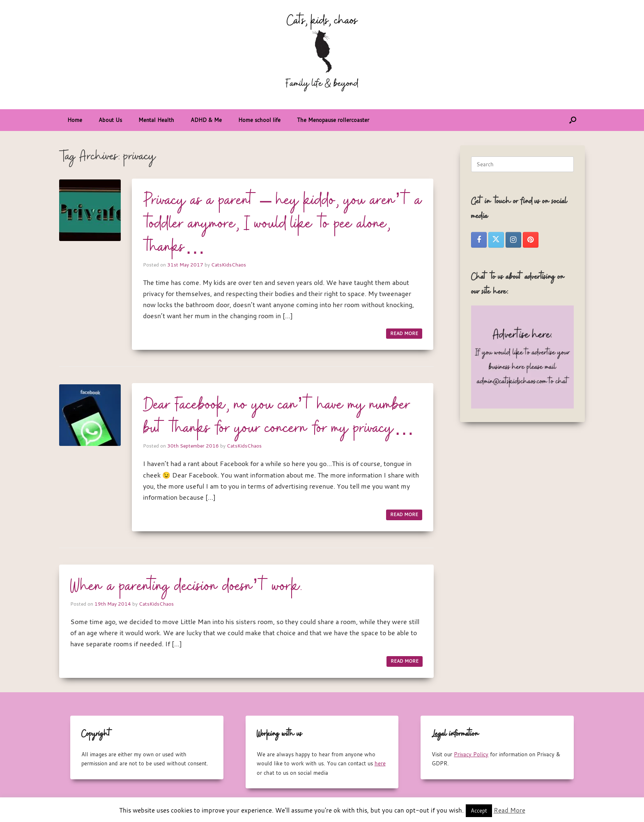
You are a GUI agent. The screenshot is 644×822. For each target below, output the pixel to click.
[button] (573, 120)
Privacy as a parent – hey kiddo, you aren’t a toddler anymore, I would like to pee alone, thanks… (283, 224)
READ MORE (404, 333)
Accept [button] (479, 811)
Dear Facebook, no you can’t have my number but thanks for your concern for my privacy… (279, 417)
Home (75, 120)
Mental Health (156, 120)
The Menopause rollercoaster (333, 120)
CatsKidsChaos (229, 264)
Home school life (259, 120)
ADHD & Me (206, 120)
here (380, 763)
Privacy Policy (471, 754)
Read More (509, 810)
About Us (110, 120)
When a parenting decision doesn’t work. (186, 587)
